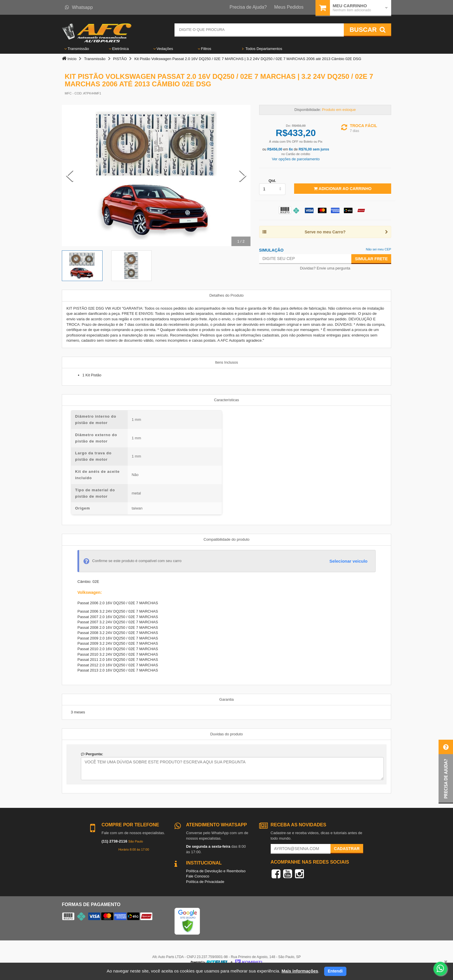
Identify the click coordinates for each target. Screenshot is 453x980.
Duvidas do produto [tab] (227, 734)
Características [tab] (227, 400)
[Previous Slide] (70, 176)
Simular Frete (371, 259)
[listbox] (272, 189)
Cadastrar (347, 849)
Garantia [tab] (226, 699)
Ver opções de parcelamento (296, 159)
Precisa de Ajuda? (248, 7)
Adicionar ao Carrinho (342, 189)
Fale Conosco (198, 876)
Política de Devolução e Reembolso (216, 871)
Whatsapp (79, 7)
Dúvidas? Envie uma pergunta (325, 268)
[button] (446, 772)
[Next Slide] (243, 176)
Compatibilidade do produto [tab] (227, 539)
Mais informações (300, 971)
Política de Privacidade (205, 882)
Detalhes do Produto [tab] (227, 295)
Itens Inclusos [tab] (226, 362)
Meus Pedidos (289, 7)
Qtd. (272, 181)
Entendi (335, 971)
